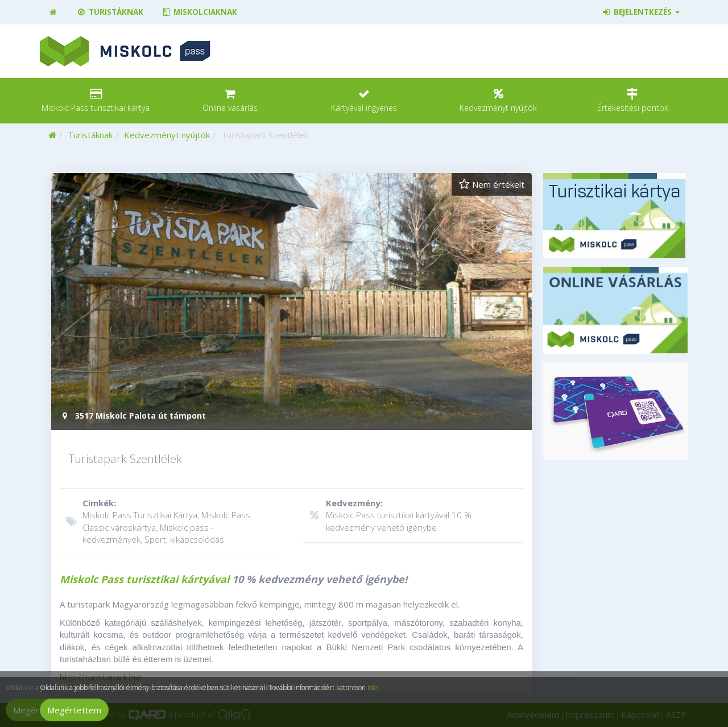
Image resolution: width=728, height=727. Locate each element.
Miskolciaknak (199, 12)
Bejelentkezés (641, 12)
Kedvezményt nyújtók (167, 135)
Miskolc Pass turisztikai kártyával (144, 579)
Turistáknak (109, 12)
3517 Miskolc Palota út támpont (133, 416)
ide (372, 687)
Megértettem (74, 710)
